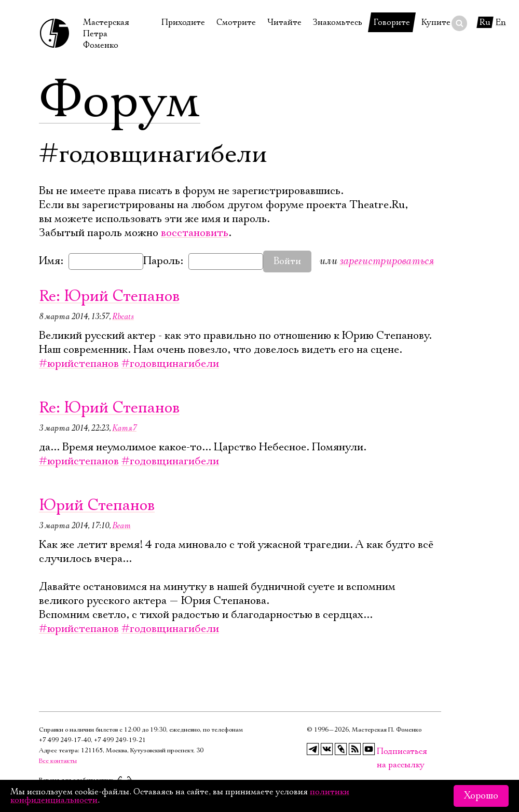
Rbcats (123, 316)
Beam (121, 526)
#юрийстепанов (79, 364)
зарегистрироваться (387, 261)
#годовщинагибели (170, 364)
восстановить (195, 233)
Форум (120, 101)
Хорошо (481, 796)
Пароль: (163, 261)
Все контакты (58, 761)
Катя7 (124, 428)
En (501, 22)
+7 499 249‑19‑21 (120, 740)
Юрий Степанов (97, 506)
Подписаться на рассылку (383, 752)
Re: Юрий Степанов (109, 297)
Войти (287, 262)
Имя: (51, 261)
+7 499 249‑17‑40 (65, 740)
